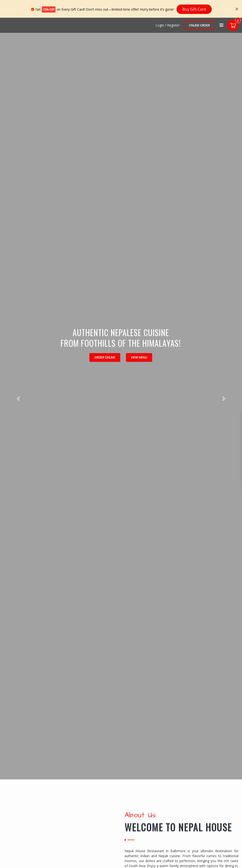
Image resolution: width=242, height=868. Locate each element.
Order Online (105, 357)
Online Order (199, 25)
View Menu (139, 357)
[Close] (237, 9)
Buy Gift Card (194, 9)
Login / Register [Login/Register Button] (167, 25)
